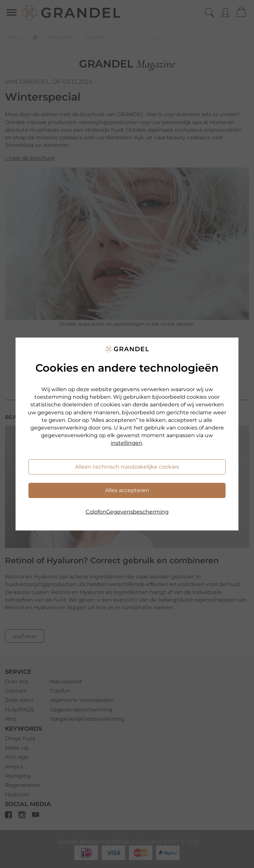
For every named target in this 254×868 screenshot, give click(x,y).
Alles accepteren (127, 490)
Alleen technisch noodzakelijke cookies (127, 467)
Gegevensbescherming (137, 512)
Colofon (96, 512)
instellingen (127, 443)
